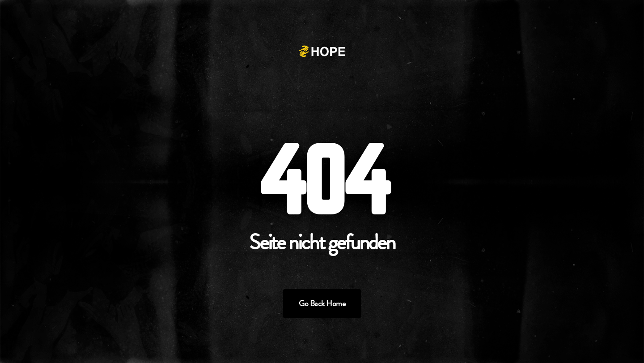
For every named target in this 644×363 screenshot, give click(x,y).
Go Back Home (322, 303)
